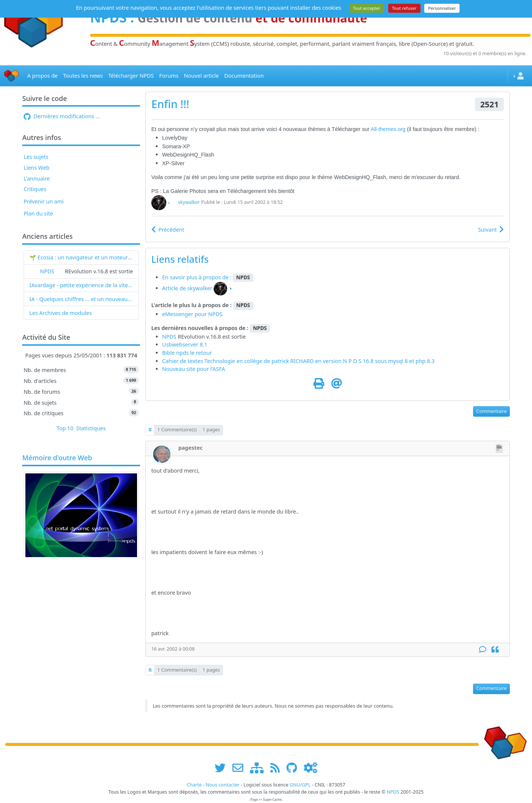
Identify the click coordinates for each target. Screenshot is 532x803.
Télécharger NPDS (131, 76)
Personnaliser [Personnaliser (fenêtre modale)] (442, 8)
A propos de (42, 76)
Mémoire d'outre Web (57, 458)
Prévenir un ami (44, 201)
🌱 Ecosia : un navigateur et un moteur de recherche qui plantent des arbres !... (81, 257)
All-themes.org (389, 129)
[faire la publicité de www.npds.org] (240, 768)
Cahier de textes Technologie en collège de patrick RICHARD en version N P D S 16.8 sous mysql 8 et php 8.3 (298, 361)
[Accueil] (12, 76)
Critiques (35, 189)
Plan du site (38, 213)
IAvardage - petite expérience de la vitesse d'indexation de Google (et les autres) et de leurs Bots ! (81, 285)
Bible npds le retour (187, 353)
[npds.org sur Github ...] (294, 768)
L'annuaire (37, 179)
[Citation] (495, 650)
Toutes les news (83, 76)
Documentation (244, 76)
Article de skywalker (187, 288)
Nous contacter (223, 785)
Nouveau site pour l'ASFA (194, 369)
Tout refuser (404, 8)
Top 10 (65, 428)
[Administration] (310, 768)
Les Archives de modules (60, 313)
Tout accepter (367, 8)
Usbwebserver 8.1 (185, 344)
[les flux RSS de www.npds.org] (278, 768)
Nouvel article (201, 76)
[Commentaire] (483, 650)
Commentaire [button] (492, 411)
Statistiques (91, 428)
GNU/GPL (300, 785)
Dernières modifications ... (62, 116)
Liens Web (37, 168)
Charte (194, 785)
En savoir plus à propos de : (198, 277)
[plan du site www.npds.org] (259, 768)
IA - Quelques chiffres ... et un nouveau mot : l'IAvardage (81, 299)
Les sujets (36, 157)
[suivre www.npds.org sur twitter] (223, 768)
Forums (169, 76)
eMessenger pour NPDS (192, 314)
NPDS (47, 271)
